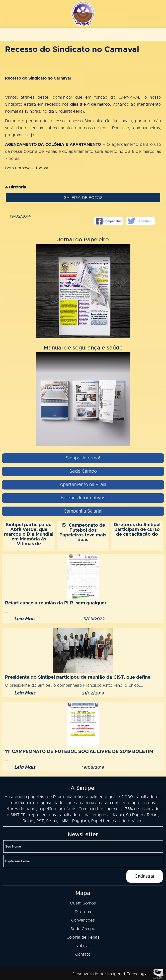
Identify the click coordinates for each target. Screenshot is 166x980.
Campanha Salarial (83, 511)
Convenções (83, 920)
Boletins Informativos (83, 498)
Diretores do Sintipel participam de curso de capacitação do (137, 530)
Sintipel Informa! (83, 458)
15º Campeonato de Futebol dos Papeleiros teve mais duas (83, 533)
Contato (83, 954)
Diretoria (83, 912)
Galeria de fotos (83, 198)
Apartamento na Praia (83, 485)
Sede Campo (83, 471)
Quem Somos (83, 903)
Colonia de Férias (83, 937)
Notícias (83, 946)
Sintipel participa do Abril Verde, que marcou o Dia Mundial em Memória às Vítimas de (29, 534)
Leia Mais (25, 619)
